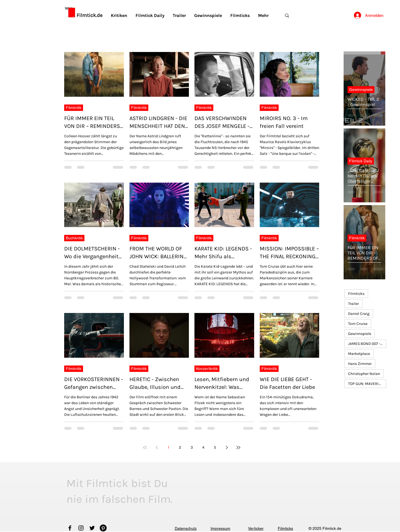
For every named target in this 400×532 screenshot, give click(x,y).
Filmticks (356, 294)
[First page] (145, 448)
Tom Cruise (358, 324)
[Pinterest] (103, 528)
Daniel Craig (359, 314)
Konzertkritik (207, 369)
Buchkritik (74, 238)
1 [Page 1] (168, 447)
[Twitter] (92, 528)
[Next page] (227, 448)
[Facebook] (70, 528)
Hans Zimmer (360, 364)
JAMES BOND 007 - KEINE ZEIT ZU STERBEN (367, 344)
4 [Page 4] (203, 447)
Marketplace (359, 354)
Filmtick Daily (361, 161)
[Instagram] (81, 528)
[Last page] (238, 448)
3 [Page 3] (192, 447)
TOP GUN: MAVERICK (366, 384)
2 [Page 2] (180, 447)
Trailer (353, 304)
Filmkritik (74, 108)
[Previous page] (157, 448)
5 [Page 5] (215, 447)
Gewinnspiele (361, 90)
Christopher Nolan (364, 374)
